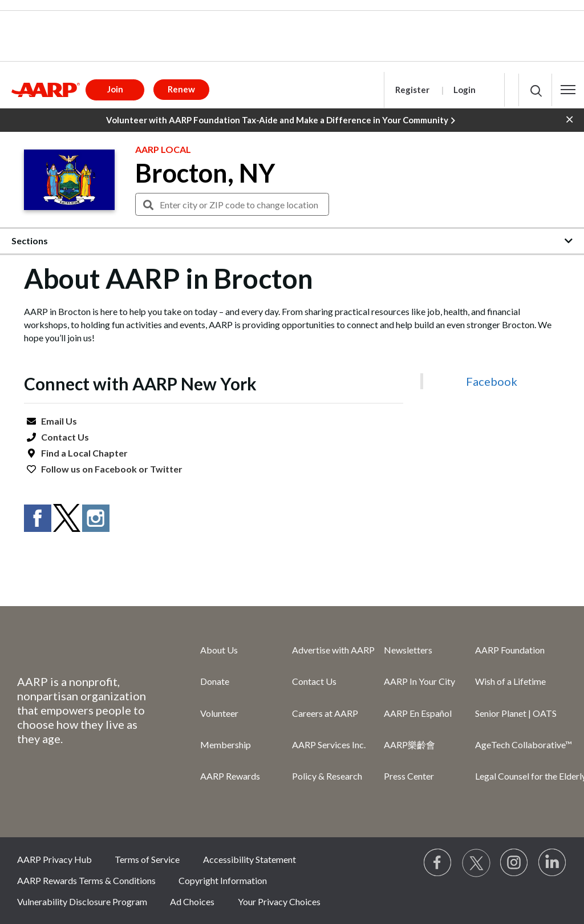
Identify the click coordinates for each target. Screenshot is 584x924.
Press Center (409, 776)
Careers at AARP (325, 713)
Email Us (59, 421)
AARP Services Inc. (329, 745)
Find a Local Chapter (84, 453)
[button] (568, 90)
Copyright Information (223, 880)
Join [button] (115, 89)
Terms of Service (147, 859)
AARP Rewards (230, 776)
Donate (215, 681)
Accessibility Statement (250, 859)
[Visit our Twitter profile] (476, 863)
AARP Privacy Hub (54, 859)
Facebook (116, 469)
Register (412, 90)
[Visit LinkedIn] (553, 863)
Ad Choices (192, 901)
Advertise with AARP (333, 650)
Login (465, 90)
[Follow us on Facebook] (438, 863)
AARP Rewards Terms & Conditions (86, 880)
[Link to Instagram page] (514, 863)
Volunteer (219, 713)
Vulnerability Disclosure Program (82, 901)
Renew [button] (181, 89)
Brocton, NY (205, 173)
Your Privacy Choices (279, 901)
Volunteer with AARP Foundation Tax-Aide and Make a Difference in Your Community (281, 120)
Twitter (166, 469)
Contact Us (65, 437)
